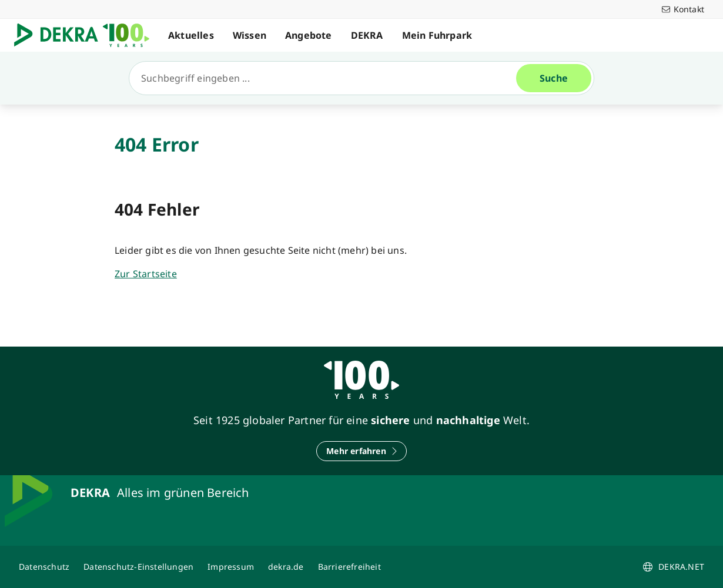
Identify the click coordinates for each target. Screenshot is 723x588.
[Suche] (327, 78)
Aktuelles (191, 35)
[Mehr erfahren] (361, 451)
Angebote (309, 35)
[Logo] (86, 35)
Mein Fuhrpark (437, 35)
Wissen (250, 35)
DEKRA (367, 35)
